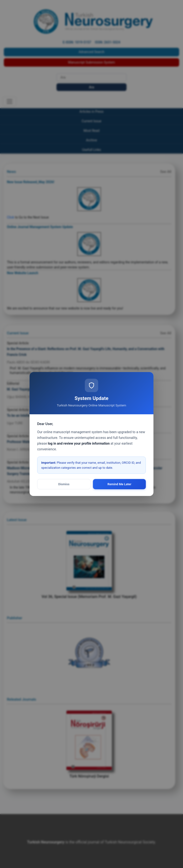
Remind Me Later (119, 484)
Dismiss (64, 484)
